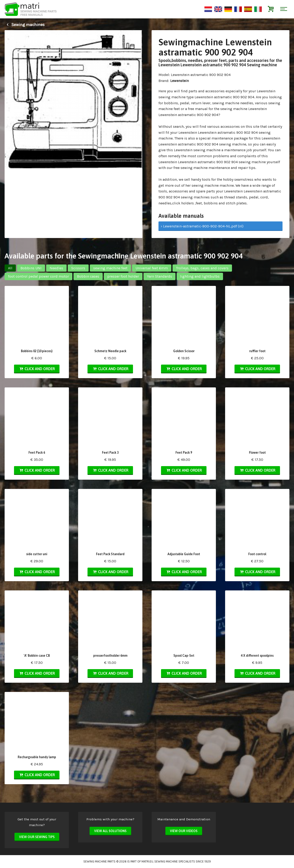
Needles (56, 268)
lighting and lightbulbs (200, 276)
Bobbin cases (88, 276)
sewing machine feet (110, 268)
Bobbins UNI (31, 268)
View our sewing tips (37, 837)
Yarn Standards (160, 276)
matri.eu (147, 861)
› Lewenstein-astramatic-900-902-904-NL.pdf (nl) (202, 226)
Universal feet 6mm (152, 268)
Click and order (37, 369)
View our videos (184, 831)
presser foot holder (123, 276)
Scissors (78, 268)
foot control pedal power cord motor (38, 276)
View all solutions (110, 831)
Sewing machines (25, 25)
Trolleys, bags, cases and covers (202, 268)
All (10, 268)
